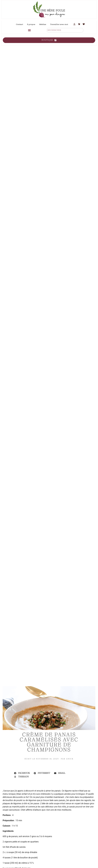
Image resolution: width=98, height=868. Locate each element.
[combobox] (65, 30)
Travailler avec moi (59, 24)
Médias (43, 24)
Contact (19, 24)
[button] (29, 30)
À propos (31, 24)
